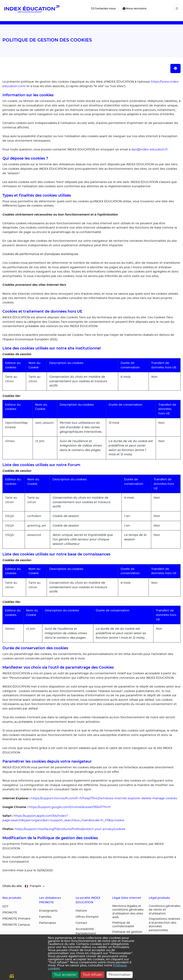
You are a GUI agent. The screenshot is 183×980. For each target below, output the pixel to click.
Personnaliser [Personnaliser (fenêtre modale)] (120, 975)
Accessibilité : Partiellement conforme (86, 934)
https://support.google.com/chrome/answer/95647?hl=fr (70, 807)
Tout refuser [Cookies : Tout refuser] (93, 975)
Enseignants (48, 911)
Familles (45, 917)
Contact (81, 923)
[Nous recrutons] (135, 9)
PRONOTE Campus (16, 925)
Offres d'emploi (87, 917)
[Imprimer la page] (175, 69)
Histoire (81, 911)
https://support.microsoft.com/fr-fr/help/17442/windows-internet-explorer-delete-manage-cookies (104, 798)
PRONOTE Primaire (17, 919)
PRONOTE (10, 913)
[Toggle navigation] (177, 9)
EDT (5, 907)
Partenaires (48, 923)
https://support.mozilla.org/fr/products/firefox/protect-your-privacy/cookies (70, 829)
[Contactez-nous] (104, 9)
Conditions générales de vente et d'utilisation (165, 910)
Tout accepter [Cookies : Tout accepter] (65, 975)
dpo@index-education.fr (150, 149)
